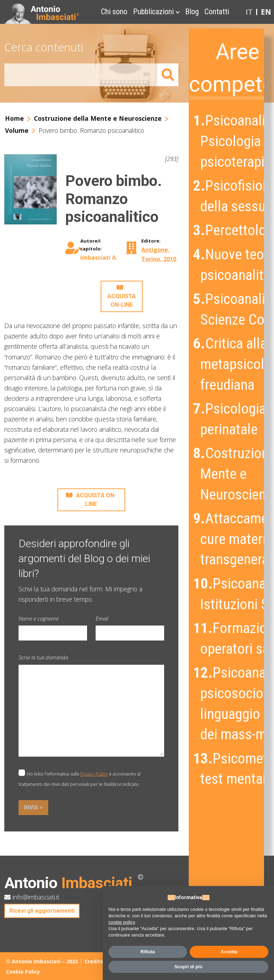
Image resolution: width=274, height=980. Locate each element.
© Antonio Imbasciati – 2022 (42, 961)
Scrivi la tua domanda (43, 657)
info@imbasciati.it (32, 897)
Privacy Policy (94, 774)
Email (102, 618)
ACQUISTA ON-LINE (122, 296)
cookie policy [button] (121, 922)
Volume (17, 130)
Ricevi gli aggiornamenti (42, 911)
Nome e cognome (39, 618)
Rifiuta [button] (148, 952)
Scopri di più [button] (189, 967)
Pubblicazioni (153, 12)
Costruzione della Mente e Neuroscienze (98, 118)
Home (14, 118)
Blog (192, 12)
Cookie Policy (23, 972)
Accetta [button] (229, 952)
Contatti (217, 12)
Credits (94, 961)
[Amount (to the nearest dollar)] (81, 75)
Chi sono (114, 12)
